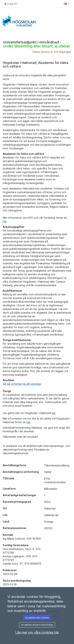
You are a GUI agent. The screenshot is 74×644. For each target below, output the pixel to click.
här (5, 221)
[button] (67, 4)
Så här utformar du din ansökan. (22, 384)
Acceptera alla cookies (37, 618)
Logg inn (11, 4)
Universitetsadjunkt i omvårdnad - (36, 44)
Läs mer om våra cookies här (37, 632)
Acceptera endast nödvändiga (37, 625)
